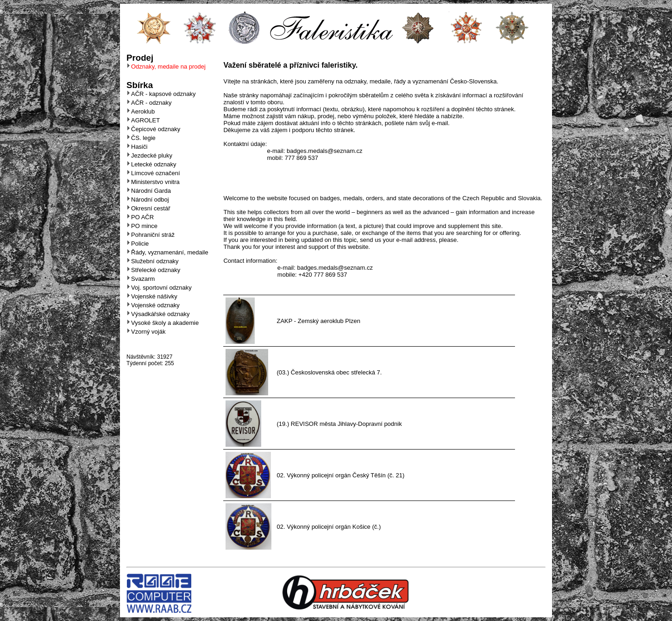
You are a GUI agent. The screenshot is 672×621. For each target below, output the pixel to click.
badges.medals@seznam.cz (325, 151)
